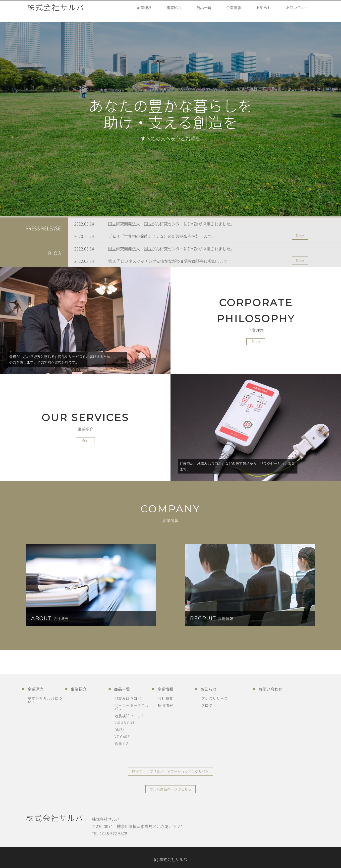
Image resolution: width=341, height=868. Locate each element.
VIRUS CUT (125, 723)
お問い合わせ (295, 11)
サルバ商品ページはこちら (170, 786)
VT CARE (122, 737)
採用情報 (166, 705)
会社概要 (166, 698)
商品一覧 (195, 11)
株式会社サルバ (55, 11)
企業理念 (132, 11)
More (301, 235)
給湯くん (122, 743)
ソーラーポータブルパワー (132, 707)
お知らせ (259, 11)
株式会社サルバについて (45, 700)
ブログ (207, 705)
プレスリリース (215, 698)
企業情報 (227, 11)
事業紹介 (164, 11)
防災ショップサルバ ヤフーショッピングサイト (170, 770)
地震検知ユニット (130, 716)
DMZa (120, 730)
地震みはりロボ (128, 698)
